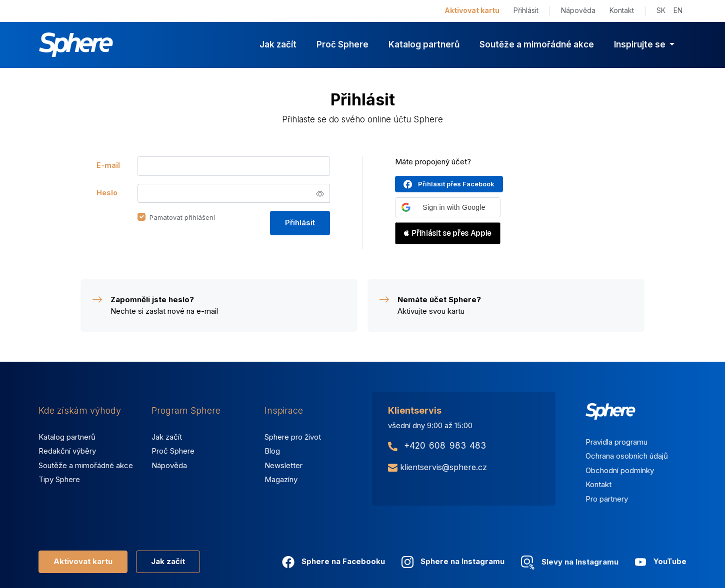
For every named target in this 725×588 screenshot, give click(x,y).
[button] (448, 207)
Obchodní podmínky (620, 470)
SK (661, 10)
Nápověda (578, 10)
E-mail (108, 165)
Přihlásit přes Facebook (456, 184)
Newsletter (283, 465)
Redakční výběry (67, 451)
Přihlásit (526, 10)
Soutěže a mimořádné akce (537, 44)
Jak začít (278, 44)
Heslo (107, 193)
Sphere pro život (293, 437)
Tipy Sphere (59, 479)
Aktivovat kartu (472, 10)
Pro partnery (607, 499)
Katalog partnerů (424, 44)
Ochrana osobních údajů (627, 456)
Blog (272, 451)
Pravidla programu (616, 442)
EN (678, 10)
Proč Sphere (342, 44)
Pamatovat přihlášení (182, 217)
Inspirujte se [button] (641, 44)
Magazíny (281, 479)
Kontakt (622, 10)
